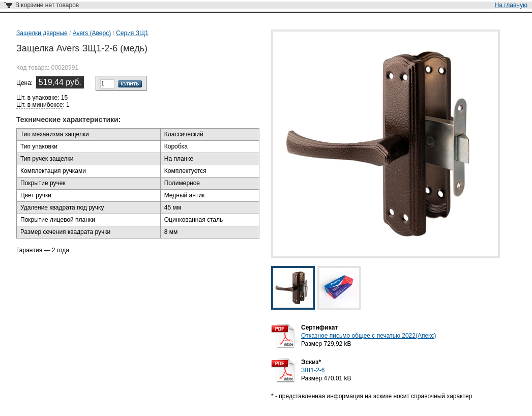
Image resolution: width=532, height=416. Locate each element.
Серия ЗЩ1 (132, 33)
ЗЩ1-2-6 (313, 370)
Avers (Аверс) (92, 33)
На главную (511, 5)
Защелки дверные (42, 33)
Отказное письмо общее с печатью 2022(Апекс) (368, 336)
